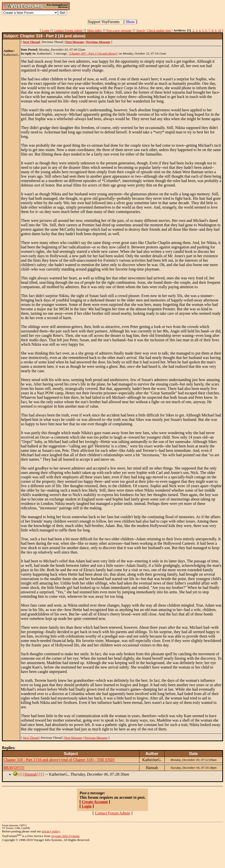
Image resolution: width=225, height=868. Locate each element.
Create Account (95, 802)
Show (130, 22)
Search (140, 30)
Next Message (73, 738)
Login (46, 30)
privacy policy (51, 831)
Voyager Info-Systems (65, 836)
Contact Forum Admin (68, 30)
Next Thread (31, 738)
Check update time (159, 30)
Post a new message (119, 30)
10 (219, 30)
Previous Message (96, 738)
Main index (94, 30)
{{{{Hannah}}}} (31, 774)
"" (93, 53)
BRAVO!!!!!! (14, 768)
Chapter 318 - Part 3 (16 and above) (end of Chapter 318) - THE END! (59, 760)
